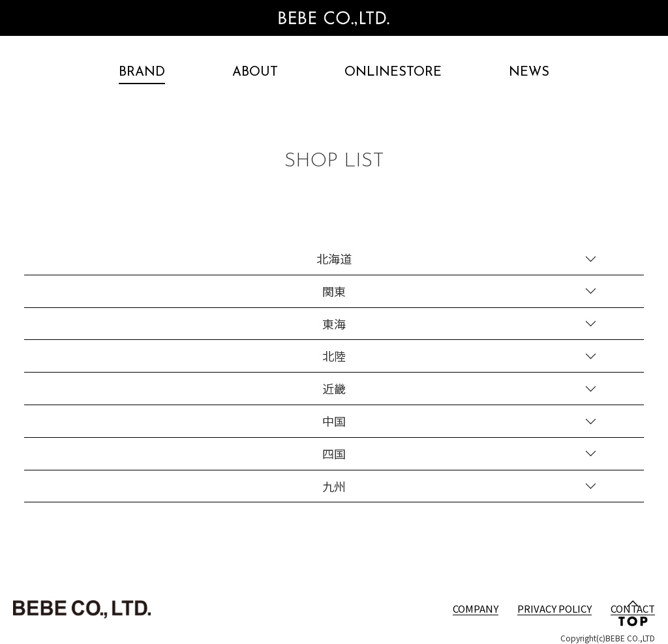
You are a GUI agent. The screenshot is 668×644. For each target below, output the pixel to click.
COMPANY (476, 608)
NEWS (529, 72)
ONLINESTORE (393, 72)
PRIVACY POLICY (554, 608)
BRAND (142, 72)
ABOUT (255, 72)
